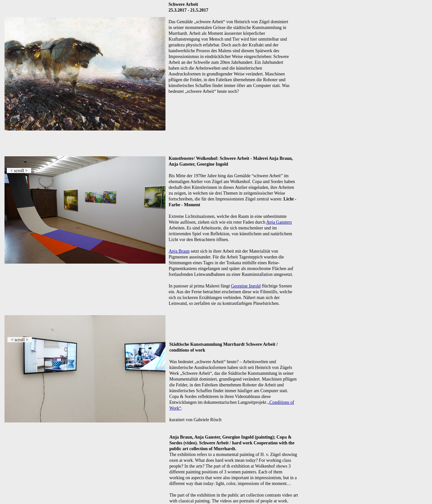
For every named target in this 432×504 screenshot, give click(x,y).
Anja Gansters (279, 222)
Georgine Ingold (246, 286)
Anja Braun (179, 251)
